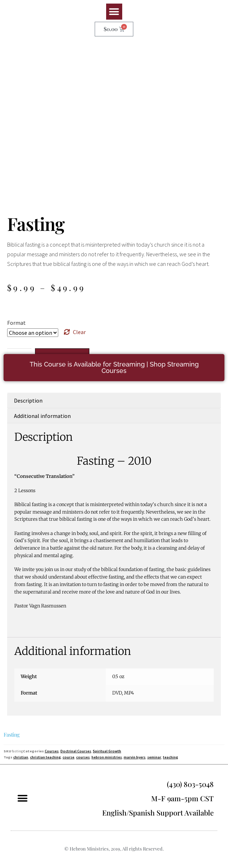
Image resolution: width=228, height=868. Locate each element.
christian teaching (45, 757)
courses (83, 757)
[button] (114, 12)
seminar (154, 757)
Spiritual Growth (107, 751)
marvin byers (135, 757)
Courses (52, 751)
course (68, 757)
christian (21, 757)
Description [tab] (28, 400)
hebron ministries (107, 757)
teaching (170, 757)
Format (16, 323)
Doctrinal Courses (76, 751)
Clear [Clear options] (79, 332)
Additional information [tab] (42, 416)
